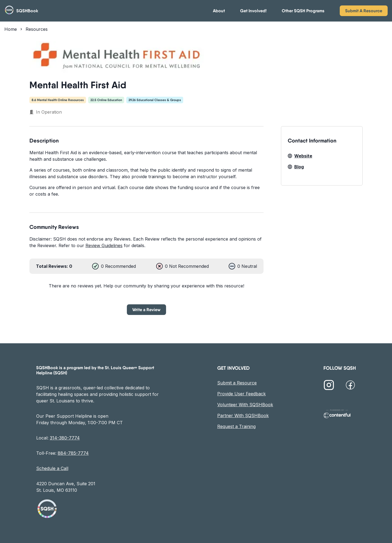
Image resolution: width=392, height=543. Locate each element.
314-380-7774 (65, 438)
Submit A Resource (364, 11)
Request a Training (236, 426)
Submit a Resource (237, 383)
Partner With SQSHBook (243, 415)
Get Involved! (253, 11)
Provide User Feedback (241, 394)
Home (11, 29)
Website (300, 156)
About (219, 11)
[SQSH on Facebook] (350, 386)
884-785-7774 (73, 453)
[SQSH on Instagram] (329, 386)
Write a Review (146, 310)
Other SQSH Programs (303, 11)
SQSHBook (27, 11)
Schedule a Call (52, 468)
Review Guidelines (104, 245)
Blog (296, 167)
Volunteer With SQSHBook (245, 405)
